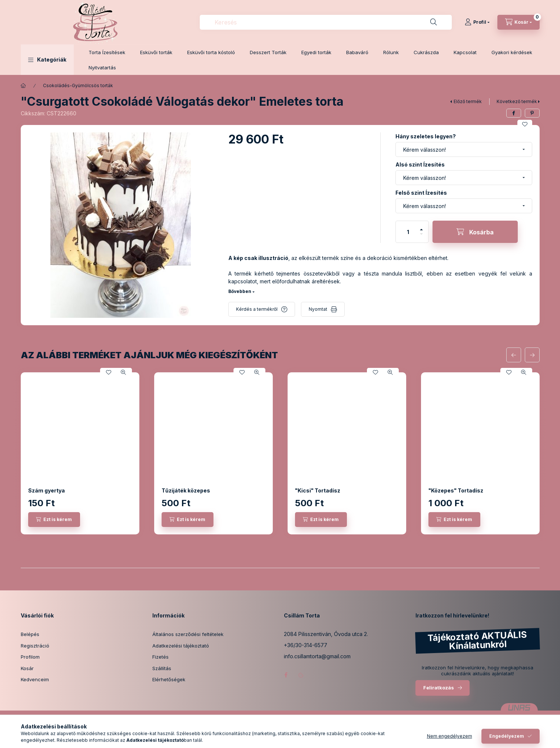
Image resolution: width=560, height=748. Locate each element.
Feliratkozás (439, 688)
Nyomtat (318, 309)
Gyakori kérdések (512, 52)
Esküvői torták (156, 52)
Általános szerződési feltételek (188, 634)
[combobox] (326, 22)
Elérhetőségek (169, 679)
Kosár (27, 668)
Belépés (30, 634)
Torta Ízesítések (107, 52)
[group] (280, 453)
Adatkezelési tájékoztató (181, 646)
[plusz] (421, 226)
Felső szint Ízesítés (421, 193)
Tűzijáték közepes (186, 490)
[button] (47, 60)
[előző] (514, 355)
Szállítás (162, 668)
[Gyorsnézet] (123, 372)
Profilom (30, 657)
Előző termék (468, 101)
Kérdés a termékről (257, 309)
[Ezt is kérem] (54, 520)
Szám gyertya (47, 490)
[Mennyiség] (408, 232)
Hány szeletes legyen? (426, 136)
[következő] (532, 355)
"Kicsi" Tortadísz (318, 490)
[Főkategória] (23, 86)
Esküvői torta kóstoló (211, 52)
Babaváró (357, 52)
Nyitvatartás (102, 67)
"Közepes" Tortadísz (456, 490)
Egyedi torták (316, 52)
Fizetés (160, 657)
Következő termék (517, 101)
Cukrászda (426, 52)
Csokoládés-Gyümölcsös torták (78, 85)
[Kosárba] (475, 232)
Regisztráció (35, 646)
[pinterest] (532, 113)
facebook (286, 675)
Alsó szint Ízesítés (420, 164)
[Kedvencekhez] (525, 124)
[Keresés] (434, 22)
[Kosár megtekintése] (518, 22)
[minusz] (421, 237)
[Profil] (477, 22)
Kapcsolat (465, 52)
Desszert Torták (268, 52)
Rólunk (391, 52)
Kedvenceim (35, 679)
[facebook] (514, 113)
